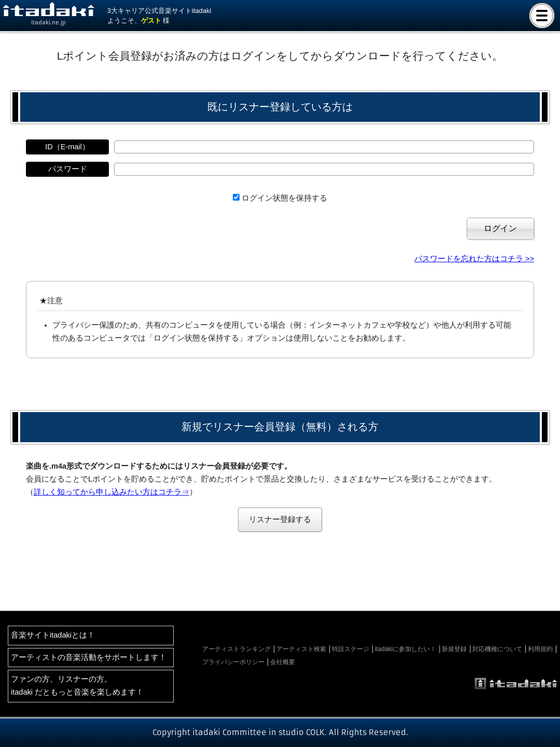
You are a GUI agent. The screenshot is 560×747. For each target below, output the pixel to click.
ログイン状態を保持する (284, 198)
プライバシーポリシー (233, 662)
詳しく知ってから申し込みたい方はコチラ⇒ (111, 492)
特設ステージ (351, 649)
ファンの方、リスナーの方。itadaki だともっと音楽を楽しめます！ (77, 686)
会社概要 (283, 662)
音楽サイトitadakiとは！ (53, 635)
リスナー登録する (280, 519)
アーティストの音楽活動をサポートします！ (89, 657)
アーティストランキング (236, 649)
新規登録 (454, 649)
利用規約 (540, 649)
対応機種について (497, 649)
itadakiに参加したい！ (406, 649)
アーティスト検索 (301, 649)
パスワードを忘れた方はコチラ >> (474, 259)
